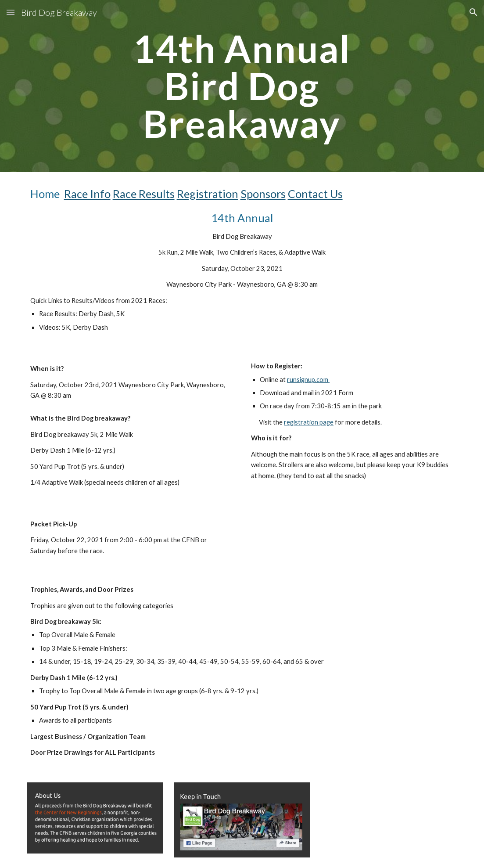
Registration (208, 194)
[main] (242, 86)
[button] (11, 12)
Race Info (87, 194)
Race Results (144, 194)
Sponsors (263, 194)
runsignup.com (308, 380)
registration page (309, 422)
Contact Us (315, 194)
